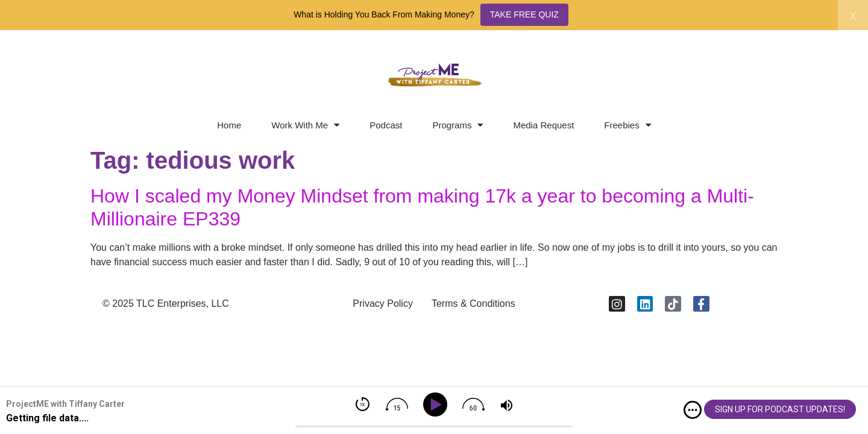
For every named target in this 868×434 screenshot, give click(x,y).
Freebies (627, 125)
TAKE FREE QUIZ (524, 14)
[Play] (437, 405)
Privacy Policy (383, 303)
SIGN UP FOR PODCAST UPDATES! (780, 409)
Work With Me (305, 125)
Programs (458, 125)
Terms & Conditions (473, 303)
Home (229, 125)
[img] (693, 410)
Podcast (386, 125)
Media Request (543, 125)
